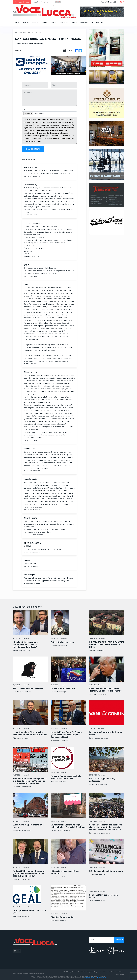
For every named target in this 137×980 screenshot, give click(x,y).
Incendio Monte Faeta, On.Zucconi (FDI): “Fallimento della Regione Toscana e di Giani (67, 735)
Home (17, 22)
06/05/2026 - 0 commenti (21, 729)
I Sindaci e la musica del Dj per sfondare (65, 872)
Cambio (27, 560)
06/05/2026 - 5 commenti (59, 773)
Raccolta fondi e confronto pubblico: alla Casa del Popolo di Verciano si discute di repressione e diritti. (30, 781)
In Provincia (84, 22)
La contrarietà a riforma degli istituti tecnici (106, 734)
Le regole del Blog (92, 972)
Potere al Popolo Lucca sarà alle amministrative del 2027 (66, 777)
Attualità (26, 22)
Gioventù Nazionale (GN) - (63, 688)
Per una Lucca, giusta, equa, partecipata (102, 780)
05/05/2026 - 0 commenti (21, 821)
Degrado (44, 22)
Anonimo (18, 50)
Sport (74, 22)
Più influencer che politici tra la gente (106, 871)
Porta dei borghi (31, 168)
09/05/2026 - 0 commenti (21, 639)
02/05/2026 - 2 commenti (59, 868)
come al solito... (30, 449)
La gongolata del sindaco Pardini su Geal (29, 912)
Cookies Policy (119, 975)
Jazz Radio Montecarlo (41, 2)
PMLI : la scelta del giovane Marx (28, 688)
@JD (26, 285)
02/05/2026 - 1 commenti (21, 868)
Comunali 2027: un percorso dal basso (104, 896)
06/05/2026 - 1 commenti (59, 685)
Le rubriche (96, 22)
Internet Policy (120, 972)
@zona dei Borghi (31, 185)
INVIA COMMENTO (33, 149)
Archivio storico (102, 978)
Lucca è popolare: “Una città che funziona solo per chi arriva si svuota (30, 734)
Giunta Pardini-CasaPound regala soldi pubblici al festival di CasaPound (69, 826)
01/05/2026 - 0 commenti (21, 907)
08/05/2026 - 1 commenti (59, 639)
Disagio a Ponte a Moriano (63, 917)
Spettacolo (65, 22)
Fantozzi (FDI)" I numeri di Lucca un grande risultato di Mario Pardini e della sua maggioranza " (29, 873)
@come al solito (31, 372)
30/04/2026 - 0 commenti (97, 891)
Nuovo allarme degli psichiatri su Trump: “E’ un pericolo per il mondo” (106, 690)
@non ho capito (30, 479)
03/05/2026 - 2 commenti (97, 821)
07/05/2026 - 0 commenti (21, 685)
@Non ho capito (31, 518)
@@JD (27, 265)
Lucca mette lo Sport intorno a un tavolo (28, 826)
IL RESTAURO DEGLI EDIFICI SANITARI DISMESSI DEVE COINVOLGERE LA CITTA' (106, 645)
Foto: (24, 109)
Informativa (82, 972)
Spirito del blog (66, 972)
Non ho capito (30, 575)
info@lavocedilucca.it (90, 978)
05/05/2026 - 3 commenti (97, 775)
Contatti (75, 972)
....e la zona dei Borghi (33, 223)
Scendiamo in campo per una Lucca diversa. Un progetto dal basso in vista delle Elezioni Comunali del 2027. (107, 827)
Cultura (54, 22)
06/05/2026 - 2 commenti (97, 685)
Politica (36, 22)
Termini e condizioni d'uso (106, 972)
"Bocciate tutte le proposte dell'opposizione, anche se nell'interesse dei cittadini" (25, 645)
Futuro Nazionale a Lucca (63, 642)
